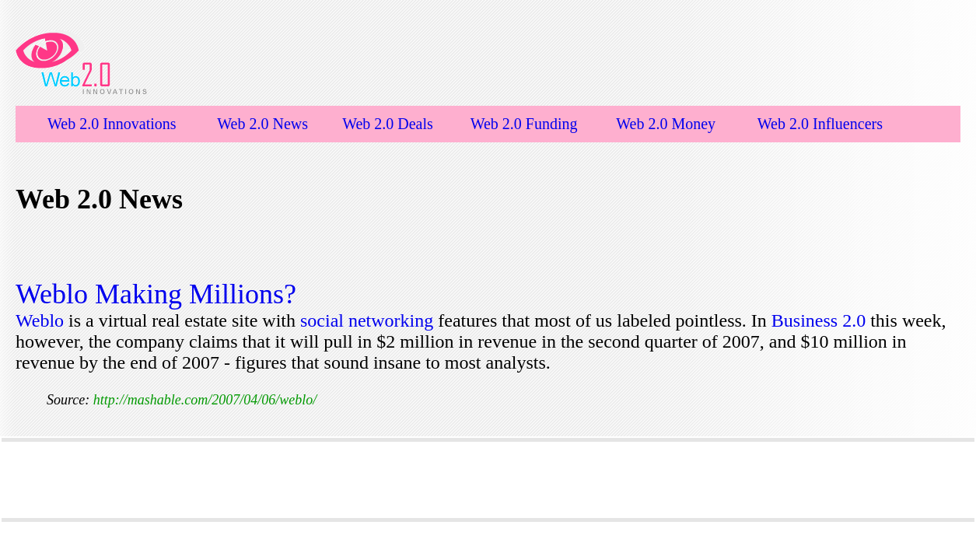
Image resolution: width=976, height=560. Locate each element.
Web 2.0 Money (666, 124)
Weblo (42, 320)
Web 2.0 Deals (388, 124)
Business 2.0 (821, 320)
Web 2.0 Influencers (820, 124)
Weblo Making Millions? (156, 294)
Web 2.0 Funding (524, 124)
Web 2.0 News (262, 124)
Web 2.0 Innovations (112, 124)
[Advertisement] (488, 480)
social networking (367, 320)
